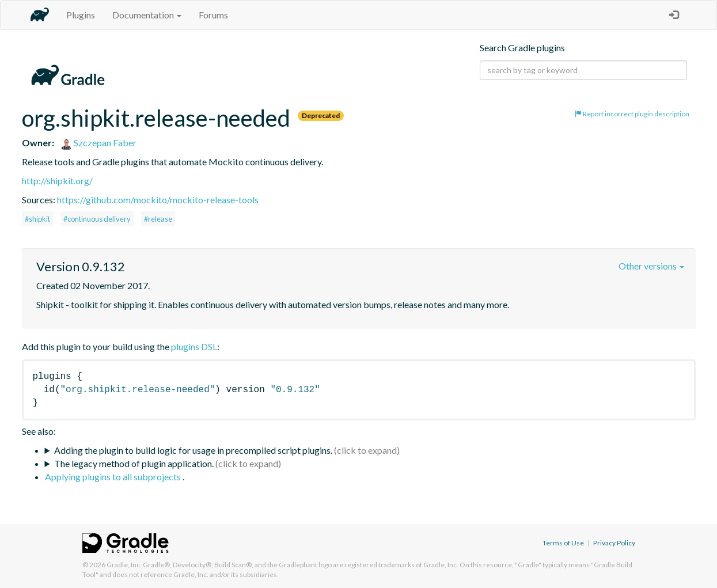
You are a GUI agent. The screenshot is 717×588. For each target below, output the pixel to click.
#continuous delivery (97, 219)
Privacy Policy (614, 543)
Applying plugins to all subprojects (114, 477)
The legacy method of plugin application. (134, 463)
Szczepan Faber (98, 143)
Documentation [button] (147, 15)
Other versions (651, 266)
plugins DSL (194, 346)
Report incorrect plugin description (632, 114)
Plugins (81, 15)
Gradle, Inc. (124, 565)
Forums (213, 15)
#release (158, 219)
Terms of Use (563, 543)
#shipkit (37, 219)
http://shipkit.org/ (57, 181)
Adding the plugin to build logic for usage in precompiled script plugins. (193, 450)
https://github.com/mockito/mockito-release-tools (158, 200)
